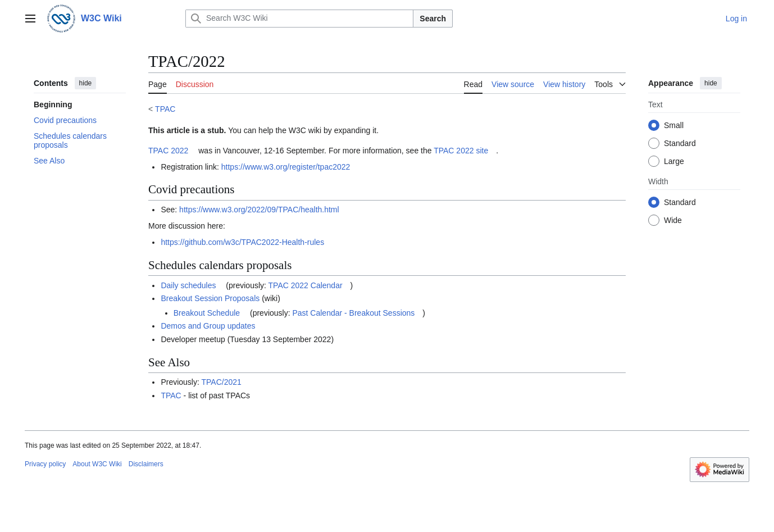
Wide (673, 220)
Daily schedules (188, 285)
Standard (680, 143)
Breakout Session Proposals (210, 298)
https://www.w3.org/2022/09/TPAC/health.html (259, 210)
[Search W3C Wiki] (299, 19)
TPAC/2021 (222, 382)
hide (86, 83)
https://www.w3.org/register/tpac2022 (286, 167)
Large (674, 161)
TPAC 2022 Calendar (306, 285)
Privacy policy (45, 464)
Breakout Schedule (207, 313)
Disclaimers (146, 464)
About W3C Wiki (97, 464)
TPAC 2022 (168, 151)
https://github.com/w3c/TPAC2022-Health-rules (242, 242)
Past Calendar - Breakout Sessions (353, 313)
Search (433, 19)
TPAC (165, 109)
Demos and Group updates (208, 326)
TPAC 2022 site (461, 151)
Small (674, 125)
